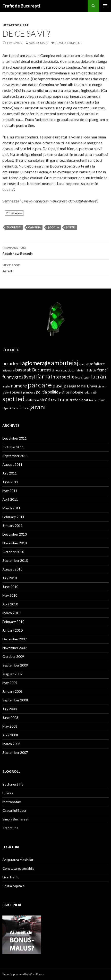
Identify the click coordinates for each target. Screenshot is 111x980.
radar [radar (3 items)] (87, 392)
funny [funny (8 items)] (8, 377)
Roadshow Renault (55, 250)
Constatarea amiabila (18, 868)
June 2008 (10, 718)
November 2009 (15, 648)
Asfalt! (55, 268)
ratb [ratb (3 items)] (94, 392)
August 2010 (12, 569)
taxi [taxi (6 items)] (54, 400)
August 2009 (12, 674)
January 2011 (13, 526)
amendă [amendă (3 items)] (84, 364)
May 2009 (10, 683)
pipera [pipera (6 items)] (17, 392)
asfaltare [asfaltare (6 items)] (97, 364)
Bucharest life (13, 784)
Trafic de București (21, 6)
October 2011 (13, 447)
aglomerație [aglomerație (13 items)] (36, 363)
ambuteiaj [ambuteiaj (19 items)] (65, 363)
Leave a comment (69, 43)
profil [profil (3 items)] (62, 392)
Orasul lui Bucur (14, 810)
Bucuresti (14, 227)
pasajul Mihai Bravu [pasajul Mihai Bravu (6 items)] (81, 386)
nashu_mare (38, 43)
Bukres (8, 793)
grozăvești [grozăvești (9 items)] (26, 377)
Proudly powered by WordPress (23, 974)
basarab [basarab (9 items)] (23, 370)
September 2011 (15, 456)
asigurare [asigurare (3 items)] (9, 370)
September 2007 (15, 752)
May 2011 (10, 491)
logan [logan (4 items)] (87, 377)
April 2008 (10, 735)
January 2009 (13, 691)
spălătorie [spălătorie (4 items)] (32, 400)
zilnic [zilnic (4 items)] (102, 400)
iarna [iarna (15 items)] (44, 376)
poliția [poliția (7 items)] (41, 392)
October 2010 (13, 552)
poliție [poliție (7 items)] (53, 392)
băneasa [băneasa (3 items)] (57, 370)
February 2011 (13, 517)
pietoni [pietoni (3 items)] (7, 392)
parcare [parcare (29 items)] (40, 385)
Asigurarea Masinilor (18, 860)
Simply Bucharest (16, 819)
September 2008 (15, 700)
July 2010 (10, 578)
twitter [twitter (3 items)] (93, 400)
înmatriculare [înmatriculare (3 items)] (20, 408)
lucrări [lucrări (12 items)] (99, 377)
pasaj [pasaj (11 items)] (58, 385)
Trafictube (10, 828)
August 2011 (12, 464)
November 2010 (15, 543)
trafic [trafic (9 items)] (64, 399)
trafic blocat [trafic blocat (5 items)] (79, 400)
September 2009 (15, 665)
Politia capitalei (14, 886)
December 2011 (15, 438)
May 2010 (10, 595)
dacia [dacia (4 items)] (93, 370)
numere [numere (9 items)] (19, 386)
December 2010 (15, 534)
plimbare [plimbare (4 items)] (29, 392)
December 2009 (15, 639)
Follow (14, 213)
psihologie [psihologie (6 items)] (74, 392)
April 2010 (10, 604)
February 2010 (13, 622)
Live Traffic (11, 877)
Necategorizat (16, 25)
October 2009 (13, 656)
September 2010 (15, 560)
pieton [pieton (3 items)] (102, 386)
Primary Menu (105, 6)
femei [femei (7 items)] (102, 370)
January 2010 (13, 630)
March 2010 (11, 613)
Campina (34, 227)
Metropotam (12, 802)
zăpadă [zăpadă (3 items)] (7, 408)
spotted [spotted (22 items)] (13, 399)
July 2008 (10, 709)
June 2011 (10, 482)
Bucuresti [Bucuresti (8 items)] (41, 370)
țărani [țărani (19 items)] (38, 407)
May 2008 (10, 726)
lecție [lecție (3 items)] (79, 377)
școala (53, 227)
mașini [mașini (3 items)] (6, 386)
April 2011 (10, 499)
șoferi (71, 227)
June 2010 (10, 587)
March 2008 (11, 744)
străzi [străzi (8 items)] (45, 400)
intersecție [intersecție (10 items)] (63, 377)
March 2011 (11, 508)
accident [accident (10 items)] (12, 363)
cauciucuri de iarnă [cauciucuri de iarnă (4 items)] (75, 370)
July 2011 (10, 473)
